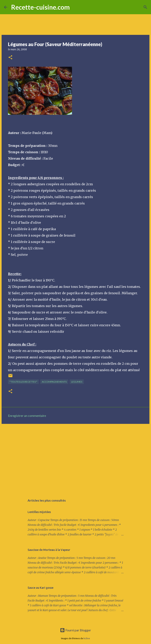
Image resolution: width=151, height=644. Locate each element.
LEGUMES (77, 382)
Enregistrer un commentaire (27, 416)
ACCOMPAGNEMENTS (54, 382)
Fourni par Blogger (75, 630)
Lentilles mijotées (39, 512)
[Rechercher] (75, 7)
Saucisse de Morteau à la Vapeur (49, 550)
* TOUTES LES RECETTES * (23, 382)
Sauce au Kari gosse (40, 588)
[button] (10, 58)
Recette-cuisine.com (40, 7)
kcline (87, 638)
